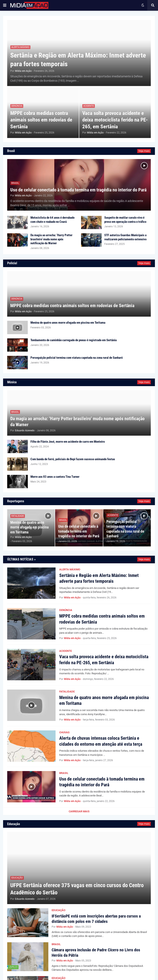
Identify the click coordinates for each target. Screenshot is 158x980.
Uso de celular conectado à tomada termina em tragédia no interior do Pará (78, 190)
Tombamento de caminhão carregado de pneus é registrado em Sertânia (74, 340)
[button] (5, 5)
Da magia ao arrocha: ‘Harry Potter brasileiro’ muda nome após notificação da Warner (51, 239)
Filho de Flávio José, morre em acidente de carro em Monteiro (68, 442)
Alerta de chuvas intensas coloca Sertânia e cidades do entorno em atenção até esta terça (101, 741)
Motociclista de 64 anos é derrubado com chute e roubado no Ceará (52, 220)
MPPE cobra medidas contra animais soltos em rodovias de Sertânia (41, 120)
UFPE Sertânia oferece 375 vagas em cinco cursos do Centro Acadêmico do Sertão (77, 889)
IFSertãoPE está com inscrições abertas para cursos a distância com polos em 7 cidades (96, 919)
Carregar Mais (79, 811)
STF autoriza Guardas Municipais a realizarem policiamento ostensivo (125, 237)
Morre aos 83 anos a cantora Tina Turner (55, 477)
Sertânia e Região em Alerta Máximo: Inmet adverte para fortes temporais (78, 60)
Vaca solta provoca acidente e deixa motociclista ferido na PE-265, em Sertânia (115, 120)
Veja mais (144, 151)
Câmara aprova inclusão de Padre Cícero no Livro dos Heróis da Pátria (96, 953)
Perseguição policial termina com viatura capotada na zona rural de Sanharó (77, 358)
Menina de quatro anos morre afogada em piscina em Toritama (68, 323)
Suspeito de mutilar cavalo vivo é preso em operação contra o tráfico (125, 220)
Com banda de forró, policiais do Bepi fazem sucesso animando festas (73, 459)
